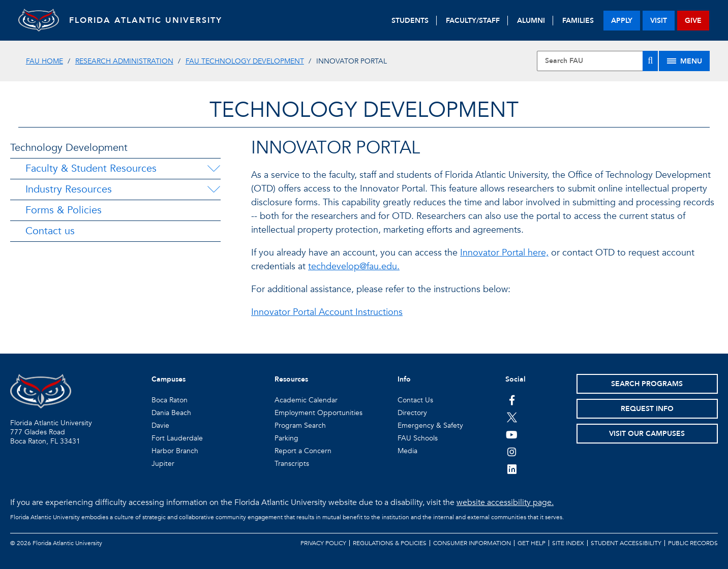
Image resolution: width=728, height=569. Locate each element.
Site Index (568, 543)
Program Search (300, 425)
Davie (160, 425)
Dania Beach (171, 413)
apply (622, 21)
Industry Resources (69, 189)
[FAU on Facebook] (512, 400)
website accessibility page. (505, 502)
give (693, 21)
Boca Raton (170, 400)
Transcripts (292, 464)
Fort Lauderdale (177, 438)
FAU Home (44, 61)
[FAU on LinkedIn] (512, 469)
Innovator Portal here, (504, 253)
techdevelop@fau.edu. (354, 266)
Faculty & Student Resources (91, 168)
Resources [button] (291, 379)
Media (407, 451)
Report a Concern (303, 451)
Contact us (50, 231)
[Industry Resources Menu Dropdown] (214, 189)
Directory (412, 413)
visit (659, 21)
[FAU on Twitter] (512, 417)
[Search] (650, 61)
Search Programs (647, 384)
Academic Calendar (306, 400)
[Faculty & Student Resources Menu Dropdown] (214, 169)
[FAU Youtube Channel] (512, 434)
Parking (286, 438)
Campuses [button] (169, 379)
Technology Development (69, 148)
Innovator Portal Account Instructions (327, 312)
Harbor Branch (175, 451)
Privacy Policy (323, 543)
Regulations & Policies (390, 543)
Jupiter (163, 464)
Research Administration (124, 61)
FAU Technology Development (245, 61)
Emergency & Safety (430, 425)
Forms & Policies (64, 210)
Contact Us (415, 400)
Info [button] (404, 379)
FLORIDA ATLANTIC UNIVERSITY (146, 20)
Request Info (647, 409)
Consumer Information (472, 543)
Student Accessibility (626, 543)
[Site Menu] (684, 61)
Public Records (693, 543)
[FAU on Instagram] (512, 452)
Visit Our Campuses (647, 434)
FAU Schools (418, 438)
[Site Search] (597, 61)
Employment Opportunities (318, 413)
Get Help (532, 543)
